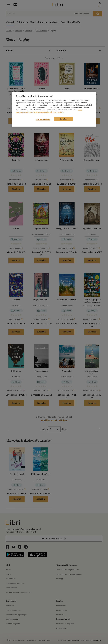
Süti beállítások (43, 120)
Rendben (64, 119)
